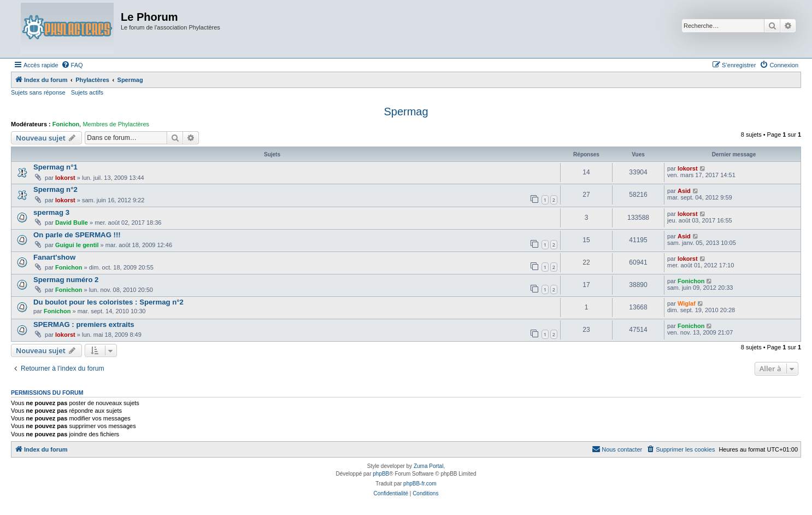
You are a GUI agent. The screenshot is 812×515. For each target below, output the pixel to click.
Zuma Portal (428, 466)
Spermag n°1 (55, 167)
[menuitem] (72, 65)
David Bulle (72, 223)
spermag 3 (51, 212)
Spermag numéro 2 (66, 280)
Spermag (406, 112)
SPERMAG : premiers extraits (84, 324)
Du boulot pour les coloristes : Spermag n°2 (108, 302)
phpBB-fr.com (420, 484)
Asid (684, 191)
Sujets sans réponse (38, 92)
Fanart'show (54, 257)
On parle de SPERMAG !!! (77, 235)
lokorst (65, 178)
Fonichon (66, 124)
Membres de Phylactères (116, 124)
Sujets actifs (87, 92)
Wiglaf (687, 303)
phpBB (381, 474)
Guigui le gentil (77, 245)
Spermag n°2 (55, 189)
